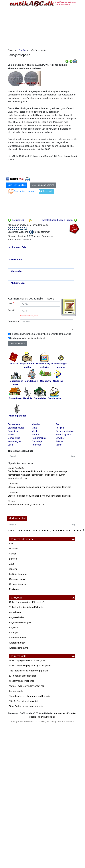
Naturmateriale (39, 438)
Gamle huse (14, 438)
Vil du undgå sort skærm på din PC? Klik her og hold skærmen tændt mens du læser (37, 67)
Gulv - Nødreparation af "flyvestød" (27, 602)
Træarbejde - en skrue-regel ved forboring (30, 696)
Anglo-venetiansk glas (20, 622)
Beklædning (14, 424)
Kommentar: (13, 321)
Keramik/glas (14, 441)
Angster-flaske (16, 617)
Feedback (48, 191)
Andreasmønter (17, 643)
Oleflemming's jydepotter (22, 681)
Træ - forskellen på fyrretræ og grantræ (29, 671)
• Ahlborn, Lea (17, 283)
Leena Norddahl (16, 468)
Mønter (35, 435)
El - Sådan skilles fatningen (23, 676)
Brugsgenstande (16, 428)
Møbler (35, 431)
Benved (13, 559)
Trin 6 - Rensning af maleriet (23, 701)
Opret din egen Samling (43, 185)
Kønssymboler (16, 691)
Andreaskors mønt (18, 648)
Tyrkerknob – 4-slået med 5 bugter (26, 607)
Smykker (60, 438)
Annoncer (60, 713)
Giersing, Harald (17, 579)
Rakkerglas (15, 589)
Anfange (13, 633)
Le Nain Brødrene (18, 574)
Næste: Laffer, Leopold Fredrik (60, 220)
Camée (13, 554)
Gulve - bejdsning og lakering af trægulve (30, 666)
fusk (11, 544)
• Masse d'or (16, 271)
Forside (22, 50)
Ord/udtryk (37, 441)
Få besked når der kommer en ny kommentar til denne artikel (41, 334)
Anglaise (14, 628)
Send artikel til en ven (24, 191)
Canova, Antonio (18, 584)
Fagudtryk (13, 431)
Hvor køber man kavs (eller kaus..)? (26, 505)
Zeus (12, 564)
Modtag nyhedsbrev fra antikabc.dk (28, 338)
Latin (10, 445)
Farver (11, 435)
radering (13, 569)
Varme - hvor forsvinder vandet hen (27, 686)
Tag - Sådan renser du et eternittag (27, 706)
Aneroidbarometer (18, 638)
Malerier (36, 424)
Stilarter (60, 441)
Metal (35, 428)
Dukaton (13, 549)
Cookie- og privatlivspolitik (42, 717)
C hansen (13, 484)
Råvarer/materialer (65, 431)
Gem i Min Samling (17, 185)
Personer (36, 445)
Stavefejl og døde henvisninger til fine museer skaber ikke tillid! (39, 487)
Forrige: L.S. (16, 220)
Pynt (58, 424)
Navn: (11, 303)
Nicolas (12, 501)
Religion (60, 428)
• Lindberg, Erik (18, 247)
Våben (59, 445)
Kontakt (71, 713)
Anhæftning (15, 612)
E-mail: (12, 310)
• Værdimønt (16, 259)
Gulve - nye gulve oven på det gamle (28, 661)
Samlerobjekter (63, 435)
